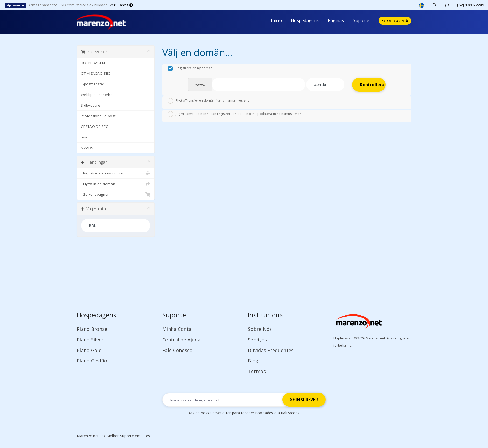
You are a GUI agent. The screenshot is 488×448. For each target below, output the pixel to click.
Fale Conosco (177, 350)
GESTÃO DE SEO (95, 127)
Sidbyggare (90, 105)
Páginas (336, 20)
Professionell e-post (98, 116)
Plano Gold (89, 350)
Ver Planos (121, 5)
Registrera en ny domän (116, 173)
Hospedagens (305, 20)
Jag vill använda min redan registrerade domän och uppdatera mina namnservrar (234, 114)
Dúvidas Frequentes (271, 350)
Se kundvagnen (116, 194)
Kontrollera (372, 85)
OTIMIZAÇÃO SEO (96, 73)
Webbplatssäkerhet (97, 95)
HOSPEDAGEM (93, 63)
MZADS (87, 148)
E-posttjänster (93, 84)
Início (276, 20)
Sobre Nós (260, 329)
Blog (253, 361)
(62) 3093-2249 (470, 5)
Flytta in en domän (116, 184)
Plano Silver (90, 340)
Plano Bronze (92, 329)
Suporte (361, 20)
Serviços (257, 340)
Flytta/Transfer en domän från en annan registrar (209, 101)
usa (84, 137)
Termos (257, 371)
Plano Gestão (92, 361)
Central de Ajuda (181, 340)
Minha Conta (177, 329)
